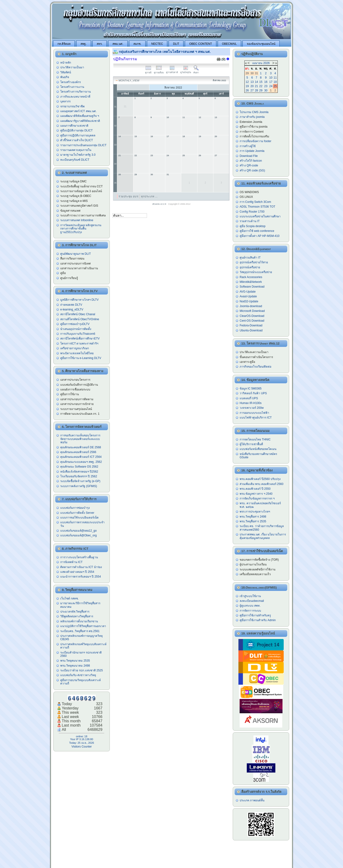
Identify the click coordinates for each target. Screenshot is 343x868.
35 (115, 183)
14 (120, 136)
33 (115, 145)
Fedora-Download (251, 325)
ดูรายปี (148, 71)
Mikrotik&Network (251, 282)
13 (216, 117)
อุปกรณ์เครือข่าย (250, 267)
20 (216, 136)
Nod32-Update (249, 301)
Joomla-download (251, 306)
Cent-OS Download (252, 321)
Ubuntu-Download (251, 330)
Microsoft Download (252, 311)
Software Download (252, 287)
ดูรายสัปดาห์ (172, 71)
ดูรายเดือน (159, 71)
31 (115, 107)
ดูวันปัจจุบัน (186, 71)
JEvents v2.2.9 (160, 204)
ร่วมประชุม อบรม (129, 196)
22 (136, 155)
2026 (266, 63)
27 (216, 155)
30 (152, 175)
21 (120, 155)
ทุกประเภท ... (149, 196)
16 (152, 136)
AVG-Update (248, 292)
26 (200, 155)
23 (152, 155)
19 (200, 136)
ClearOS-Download (252, 316)
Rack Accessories (251, 277)
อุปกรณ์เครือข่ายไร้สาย (254, 262)
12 (200, 117)
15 (136, 136)
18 (184, 136)
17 (168, 136)
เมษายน (257, 63)
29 (136, 175)
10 (168, 117)
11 (184, 117)
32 (115, 126)
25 (184, 155)
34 (115, 164)
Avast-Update (248, 296)
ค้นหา (196, 71)
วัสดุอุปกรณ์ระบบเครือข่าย (256, 272)
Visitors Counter (82, 747)
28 (120, 175)
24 (168, 155)
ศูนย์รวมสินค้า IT (250, 258)
